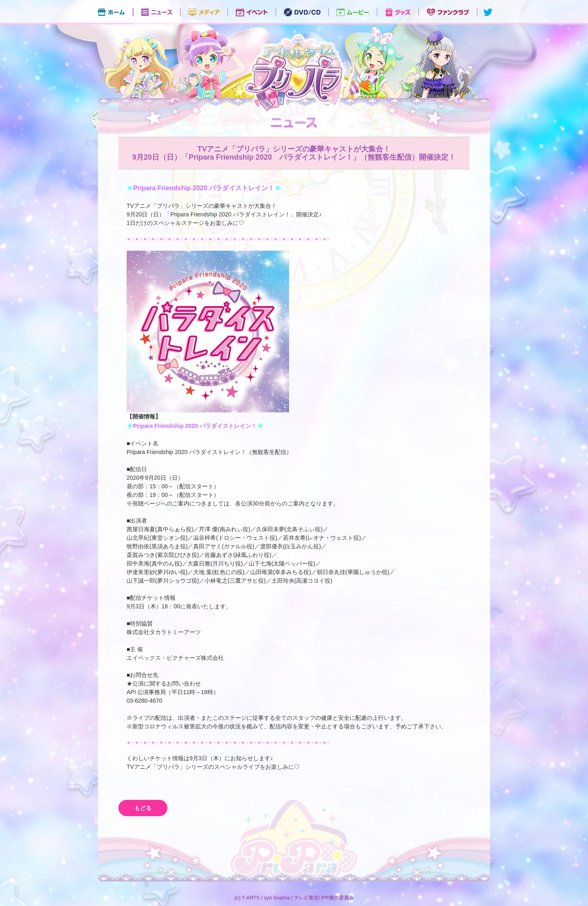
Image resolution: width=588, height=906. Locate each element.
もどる (143, 808)
